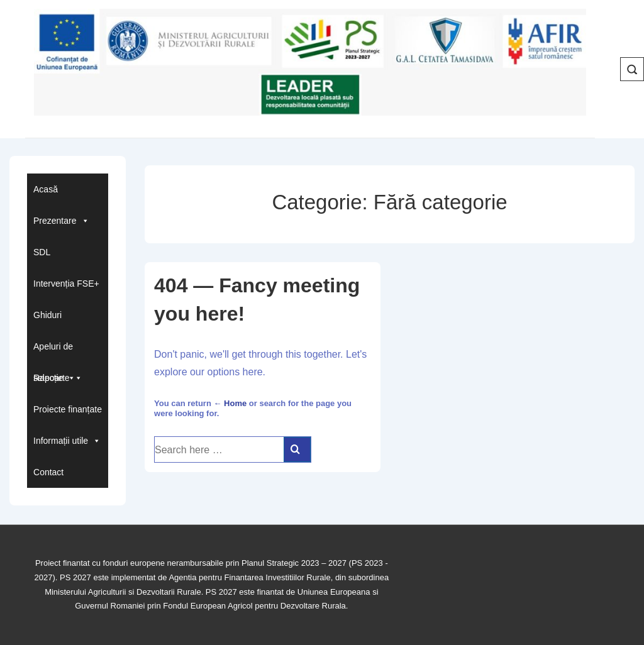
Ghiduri (47, 315)
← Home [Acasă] (230, 403)
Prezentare (61, 221)
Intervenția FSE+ (66, 284)
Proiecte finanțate (68, 409)
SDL (42, 252)
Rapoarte (58, 378)
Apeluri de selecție (54, 352)
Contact (48, 472)
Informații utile (67, 441)
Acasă (46, 189)
